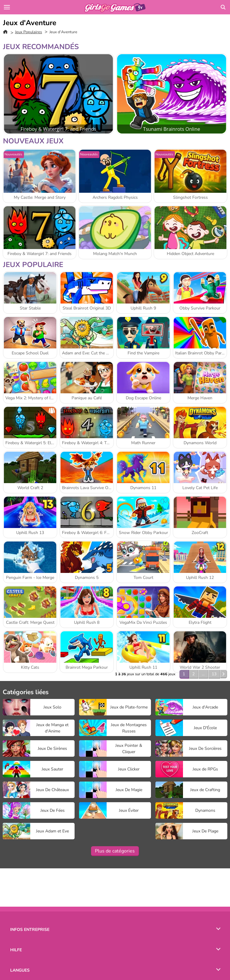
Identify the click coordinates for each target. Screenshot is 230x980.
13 (214, 674)
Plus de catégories (115, 851)
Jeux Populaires (28, 32)
